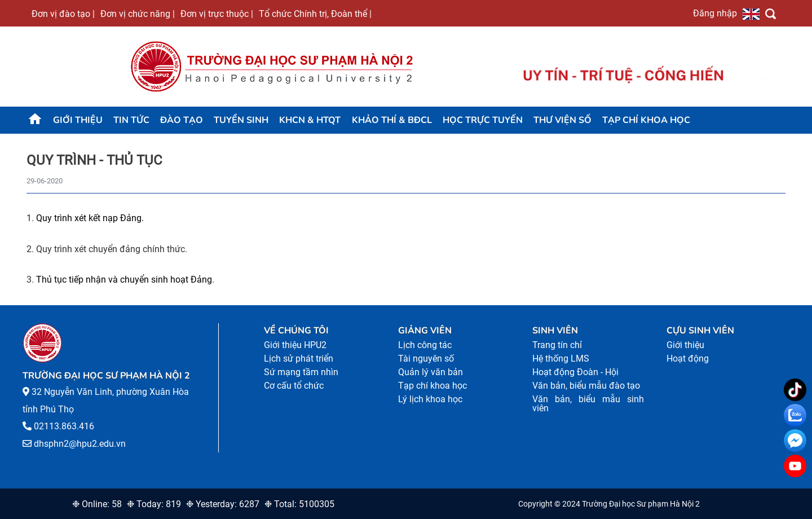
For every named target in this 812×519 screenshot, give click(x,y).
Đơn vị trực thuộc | (217, 14)
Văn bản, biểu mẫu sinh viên (588, 404)
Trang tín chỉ (557, 345)
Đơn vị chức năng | (138, 14)
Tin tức (131, 120)
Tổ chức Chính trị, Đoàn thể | (315, 14)
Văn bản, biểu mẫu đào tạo (586, 386)
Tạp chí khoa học (646, 120)
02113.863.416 (64, 426)
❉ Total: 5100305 (299, 504)
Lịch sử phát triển (299, 359)
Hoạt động (688, 359)
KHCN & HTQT (310, 120)
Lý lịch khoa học (430, 399)
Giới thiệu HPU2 (295, 345)
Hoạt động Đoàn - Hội (575, 372)
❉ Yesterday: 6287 (223, 504)
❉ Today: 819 (154, 504)
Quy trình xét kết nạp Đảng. (90, 218)
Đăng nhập (715, 13)
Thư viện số (562, 120)
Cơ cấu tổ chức (294, 386)
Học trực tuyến (483, 120)
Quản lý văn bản (431, 372)
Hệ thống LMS (561, 359)
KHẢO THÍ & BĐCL (392, 120)
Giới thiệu (78, 120)
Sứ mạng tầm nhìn (301, 372)
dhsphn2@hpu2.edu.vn (80, 444)
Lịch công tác (425, 345)
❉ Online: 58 (97, 504)
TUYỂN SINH (241, 120)
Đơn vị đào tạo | (63, 14)
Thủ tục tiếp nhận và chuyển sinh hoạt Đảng (124, 280)
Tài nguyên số (426, 359)
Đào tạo (182, 120)
